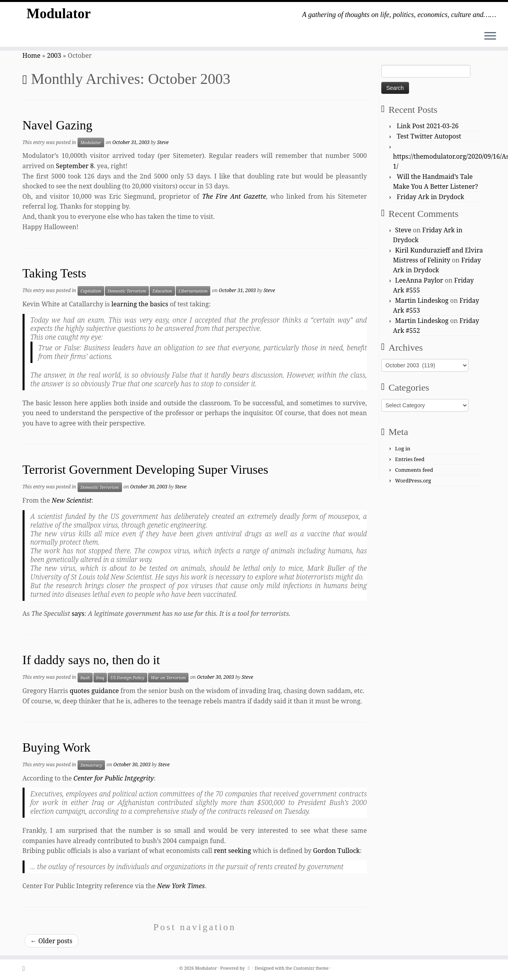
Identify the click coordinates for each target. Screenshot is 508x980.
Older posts (51, 941)
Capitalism (91, 291)
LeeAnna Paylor (419, 280)
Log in (403, 448)
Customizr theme (311, 968)
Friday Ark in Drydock (430, 197)
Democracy (91, 765)
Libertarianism (193, 291)
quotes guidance (94, 691)
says (78, 613)
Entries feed (410, 459)
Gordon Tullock (337, 851)
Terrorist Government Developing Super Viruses (146, 469)
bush (85, 678)
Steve (163, 142)
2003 (54, 55)
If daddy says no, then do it (91, 660)
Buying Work (57, 747)
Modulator (59, 16)
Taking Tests (54, 273)
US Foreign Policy (127, 678)
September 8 (75, 166)
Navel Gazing (58, 125)
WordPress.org (413, 481)
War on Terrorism (168, 678)
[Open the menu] (490, 36)
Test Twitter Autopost (429, 136)
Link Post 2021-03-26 (428, 126)
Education (162, 291)
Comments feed (414, 470)
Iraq (100, 678)
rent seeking (232, 851)
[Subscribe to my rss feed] (26, 968)
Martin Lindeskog (422, 300)
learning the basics (140, 304)
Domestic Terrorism (127, 291)
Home (32, 55)
